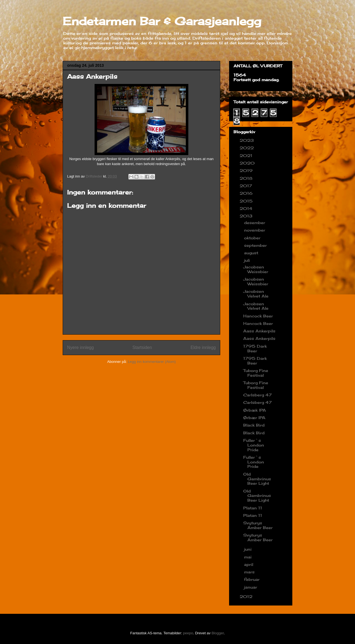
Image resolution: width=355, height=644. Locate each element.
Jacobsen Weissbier (256, 269)
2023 (247, 140)
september (256, 245)
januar (251, 587)
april (249, 564)
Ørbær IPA (254, 418)
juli (248, 260)
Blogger (218, 633)
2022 (247, 148)
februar (253, 579)
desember (255, 223)
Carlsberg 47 (258, 395)
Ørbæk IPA (255, 410)
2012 (247, 596)
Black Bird (254, 425)
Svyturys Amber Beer (258, 525)
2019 (247, 170)
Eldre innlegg (203, 347)
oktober (253, 238)
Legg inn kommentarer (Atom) (152, 362)
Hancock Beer (258, 316)
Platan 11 (253, 508)
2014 (247, 208)
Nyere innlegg (80, 347)
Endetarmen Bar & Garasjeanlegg (162, 21)
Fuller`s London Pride (254, 445)
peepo (188, 633)
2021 (247, 156)
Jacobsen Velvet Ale (256, 294)
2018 (247, 178)
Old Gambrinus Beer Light (257, 479)
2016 (247, 193)
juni (248, 549)
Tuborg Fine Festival (256, 373)
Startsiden (142, 347)
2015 (247, 201)
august (252, 253)
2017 (247, 186)
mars (250, 572)
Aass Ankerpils (259, 331)
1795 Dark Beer (255, 348)
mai (248, 557)
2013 (247, 216)
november (255, 230)
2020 (248, 163)
